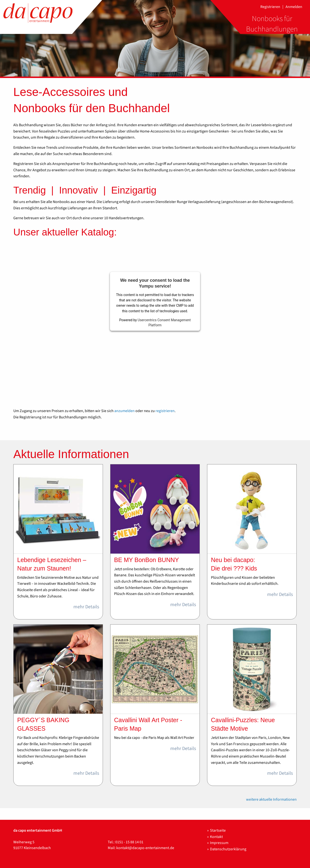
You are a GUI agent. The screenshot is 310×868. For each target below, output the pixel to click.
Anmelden (294, 7)
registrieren (165, 411)
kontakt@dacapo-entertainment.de (145, 848)
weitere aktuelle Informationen (271, 799)
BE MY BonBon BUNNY (147, 560)
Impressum (219, 843)
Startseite (218, 830)
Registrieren (270, 7)
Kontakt (216, 837)
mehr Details (86, 607)
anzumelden (124, 411)
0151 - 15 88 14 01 (129, 842)
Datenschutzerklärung (228, 849)
